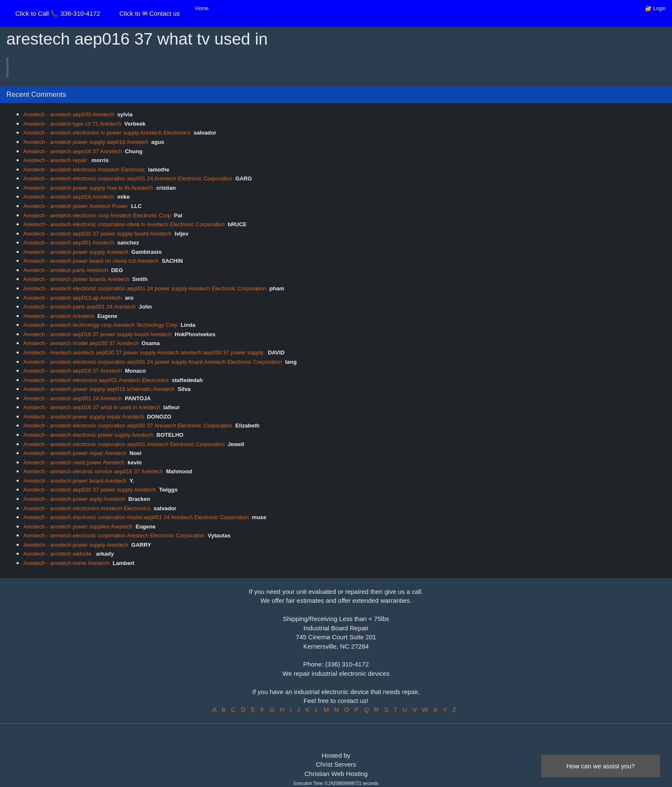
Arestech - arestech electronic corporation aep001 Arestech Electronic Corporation (124, 444)
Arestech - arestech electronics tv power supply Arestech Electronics (107, 133)
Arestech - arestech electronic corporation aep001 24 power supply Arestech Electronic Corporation (145, 288)
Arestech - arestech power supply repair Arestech (84, 417)
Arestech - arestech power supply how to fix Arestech (88, 188)
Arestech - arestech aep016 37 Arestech (73, 371)
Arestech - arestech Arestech (59, 316)
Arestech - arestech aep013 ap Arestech (73, 298)
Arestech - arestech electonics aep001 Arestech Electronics (96, 380)
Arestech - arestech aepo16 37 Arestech (73, 151)
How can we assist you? (601, 766)
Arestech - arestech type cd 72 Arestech (72, 124)
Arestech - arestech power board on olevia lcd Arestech (91, 261)
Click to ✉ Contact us (149, 13)
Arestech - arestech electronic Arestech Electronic (84, 170)
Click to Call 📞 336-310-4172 (58, 13)
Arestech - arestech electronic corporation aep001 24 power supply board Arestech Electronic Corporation (153, 362)
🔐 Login (655, 8)
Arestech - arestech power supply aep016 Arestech (86, 142)
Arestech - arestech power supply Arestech (76, 252)
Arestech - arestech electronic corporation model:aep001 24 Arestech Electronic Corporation (136, 517)
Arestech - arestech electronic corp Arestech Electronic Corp (97, 215)
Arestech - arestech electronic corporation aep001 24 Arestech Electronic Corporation (128, 178)
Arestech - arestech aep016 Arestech (69, 197)
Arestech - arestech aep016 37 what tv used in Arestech (92, 407)
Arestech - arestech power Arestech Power (76, 206)
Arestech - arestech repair (56, 160)
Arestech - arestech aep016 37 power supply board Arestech (97, 334)
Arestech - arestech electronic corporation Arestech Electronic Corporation (114, 535)
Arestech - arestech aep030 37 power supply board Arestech (97, 234)
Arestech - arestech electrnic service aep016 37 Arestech (93, 471)
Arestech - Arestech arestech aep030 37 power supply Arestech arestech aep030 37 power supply (144, 353)
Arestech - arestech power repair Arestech (75, 453)
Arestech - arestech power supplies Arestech (78, 527)
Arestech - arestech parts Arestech (66, 270)
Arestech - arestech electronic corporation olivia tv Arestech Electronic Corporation (124, 224)
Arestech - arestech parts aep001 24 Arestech (80, 307)
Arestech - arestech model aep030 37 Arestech (81, 343)
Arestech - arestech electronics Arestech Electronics (87, 508)
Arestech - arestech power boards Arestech (76, 279)
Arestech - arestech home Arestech (66, 563)
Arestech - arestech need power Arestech (74, 462)
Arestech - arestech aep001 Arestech (69, 243)
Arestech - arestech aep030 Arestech (69, 114)
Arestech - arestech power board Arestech (75, 481)
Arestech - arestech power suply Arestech (74, 499)
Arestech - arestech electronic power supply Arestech (88, 435)
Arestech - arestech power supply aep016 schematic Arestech (99, 389)
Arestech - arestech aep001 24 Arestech (73, 398)
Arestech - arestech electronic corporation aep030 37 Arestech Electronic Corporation (128, 426)
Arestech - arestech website (58, 554)
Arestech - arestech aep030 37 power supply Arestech (90, 490)
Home (202, 8)
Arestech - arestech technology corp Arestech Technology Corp (100, 325)
